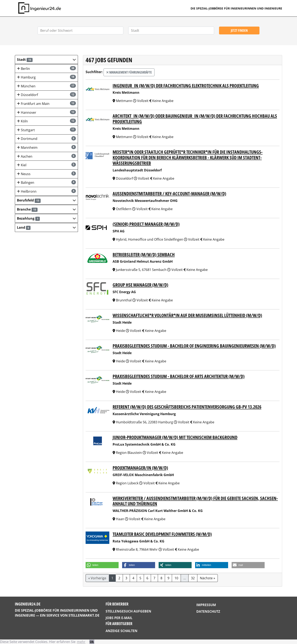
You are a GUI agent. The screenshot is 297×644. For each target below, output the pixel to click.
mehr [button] (81, 642)
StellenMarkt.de (84, 615)
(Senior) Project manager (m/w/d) (146, 224)
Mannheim (46, 147)
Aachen (46, 156)
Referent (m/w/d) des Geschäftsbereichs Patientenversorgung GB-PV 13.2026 (187, 407)
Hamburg (46, 77)
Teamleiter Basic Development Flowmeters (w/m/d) (162, 534)
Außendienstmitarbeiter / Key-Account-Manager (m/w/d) (169, 194)
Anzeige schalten (121, 631)
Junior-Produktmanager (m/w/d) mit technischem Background (175, 437)
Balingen (46, 182)
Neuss (46, 174)
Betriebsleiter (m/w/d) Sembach (144, 255)
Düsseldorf (46, 95)
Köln (46, 121)
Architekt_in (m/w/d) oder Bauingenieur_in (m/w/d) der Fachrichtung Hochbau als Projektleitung (195, 119)
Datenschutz (208, 611)
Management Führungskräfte (129, 72)
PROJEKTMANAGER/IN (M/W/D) (140, 468)
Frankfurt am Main (46, 104)
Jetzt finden (239, 30)
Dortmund (46, 139)
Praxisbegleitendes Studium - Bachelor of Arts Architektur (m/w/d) (179, 376)
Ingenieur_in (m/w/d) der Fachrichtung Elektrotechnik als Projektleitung (186, 86)
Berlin (46, 68)
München (46, 86)
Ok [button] (92, 642)
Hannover (46, 112)
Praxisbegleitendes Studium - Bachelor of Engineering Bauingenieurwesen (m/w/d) (194, 346)
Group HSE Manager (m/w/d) (140, 285)
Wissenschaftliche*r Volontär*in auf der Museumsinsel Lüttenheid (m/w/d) (187, 315)
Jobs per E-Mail (119, 618)
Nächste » (207, 578)
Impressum (206, 605)
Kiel (46, 165)
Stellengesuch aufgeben (128, 611)
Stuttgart (46, 130)
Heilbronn (46, 191)
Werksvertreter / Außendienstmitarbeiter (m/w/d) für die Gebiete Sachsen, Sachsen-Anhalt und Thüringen (195, 501)
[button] (46, 60)
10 (176, 578)
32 (193, 578)
